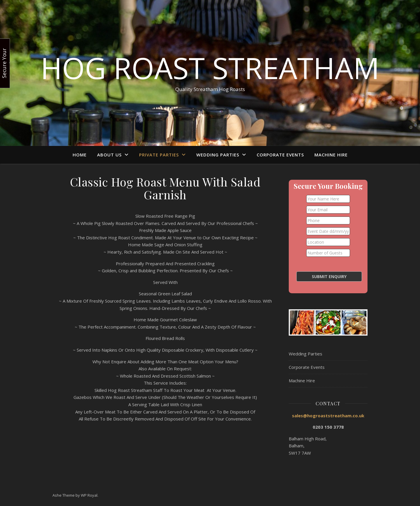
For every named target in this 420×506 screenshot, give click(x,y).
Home (80, 155)
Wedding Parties (218, 155)
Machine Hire (331, 155)
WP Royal (89, 495)
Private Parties (159, 155)
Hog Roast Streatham (210, 68)
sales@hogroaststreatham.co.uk (328, 416)
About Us (109, 155)
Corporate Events (280, 155)
